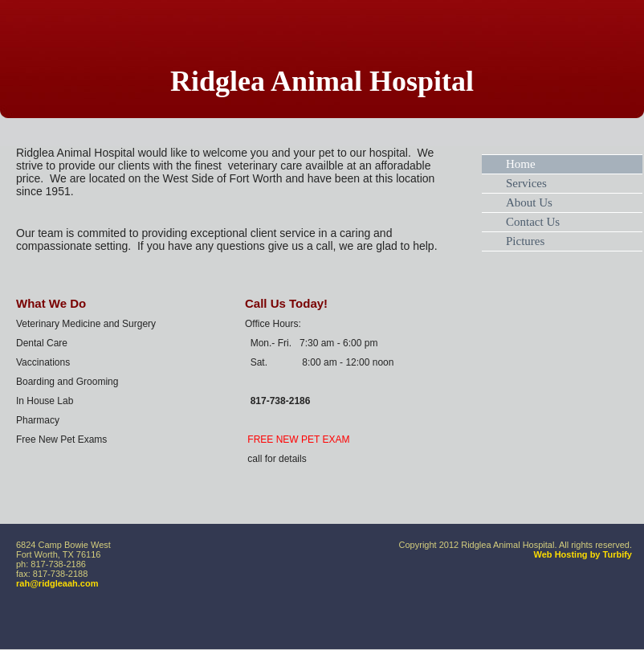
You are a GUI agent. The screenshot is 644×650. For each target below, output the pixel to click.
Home (521, 164)
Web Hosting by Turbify (583, 554)
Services (526, 183)
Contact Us (533, 222)
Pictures (525, 241)
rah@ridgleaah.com (57, 583)
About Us (529, 202)
